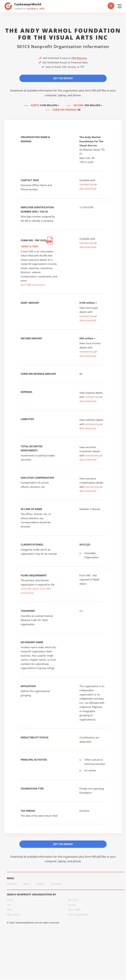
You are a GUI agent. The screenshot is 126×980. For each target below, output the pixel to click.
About (26, 884)
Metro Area (13, 915)
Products (12, 884)
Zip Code (73, 900)
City (9, 905)
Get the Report (63, 78)
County (72, 905)
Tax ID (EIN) (74, 910)
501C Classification (78, 915)
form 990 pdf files (96, 91)
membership (87, 184)
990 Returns (79, 58)
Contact (40, 884)
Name (10, 900)
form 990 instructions (33, 285)
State (10, 910)
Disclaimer (57, 884)
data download (88, 189)
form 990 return (30, 589)
